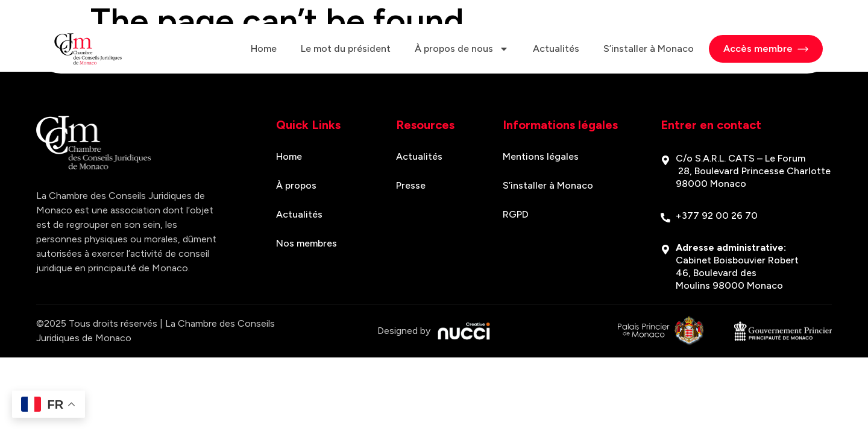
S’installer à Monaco (649, 49)
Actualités (556, 49)
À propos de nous (462, 49)
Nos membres (307, 243)
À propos (296, 185)
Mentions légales (541, 156)
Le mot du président (346, 49)
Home (264, 49)
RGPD (516, 214)
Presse (411, 185)
